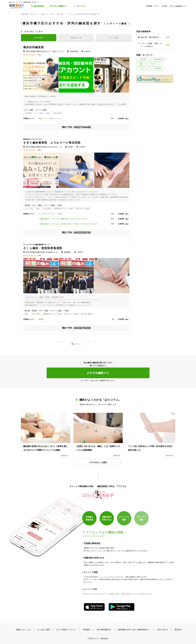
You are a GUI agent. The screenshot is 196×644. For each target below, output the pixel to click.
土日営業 (143, 59)
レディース (144, 68)
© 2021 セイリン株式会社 (98, 638)
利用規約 (87, 630)
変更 (168, 37)
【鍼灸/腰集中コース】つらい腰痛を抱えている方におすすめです (63, 219)
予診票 (164, 6)
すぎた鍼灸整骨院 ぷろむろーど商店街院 (52, 143)
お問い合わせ (162, 630)
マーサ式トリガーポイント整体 (50, 214)
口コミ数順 (114, 38)
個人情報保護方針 (104, 630)
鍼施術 (41, 319)
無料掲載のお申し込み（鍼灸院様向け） (134, 630)
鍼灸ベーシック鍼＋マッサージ (50, 118)
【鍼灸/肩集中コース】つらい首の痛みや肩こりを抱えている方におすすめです (68, 224)
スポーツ (153, 64)
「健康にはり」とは (22, 630)
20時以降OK (158, 59)
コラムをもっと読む (98, 462)
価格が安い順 (76, 38)
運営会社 (178, 630)
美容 (141, 64)
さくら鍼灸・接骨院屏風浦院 (43, 248)
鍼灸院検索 (39, 6)
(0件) (39, 55)
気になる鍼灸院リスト (178, 6)
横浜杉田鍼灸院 (34, 47)
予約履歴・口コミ (152, 6)
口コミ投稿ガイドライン (66, 630)
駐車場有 (158, 68)
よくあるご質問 (44, 630)
